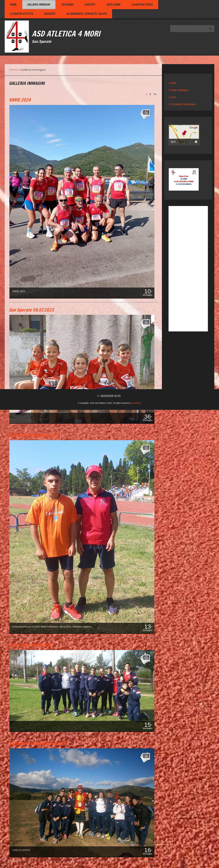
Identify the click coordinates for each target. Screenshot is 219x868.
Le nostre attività (22, 14)
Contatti (90, 4)
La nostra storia (142, 4)
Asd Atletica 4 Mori (66, 33)
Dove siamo (113, 4)
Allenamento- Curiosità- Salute (87, 14)
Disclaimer (136, 403)
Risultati (50, 14)
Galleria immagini (39, 4)
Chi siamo (67, 4)
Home (13, 4)
